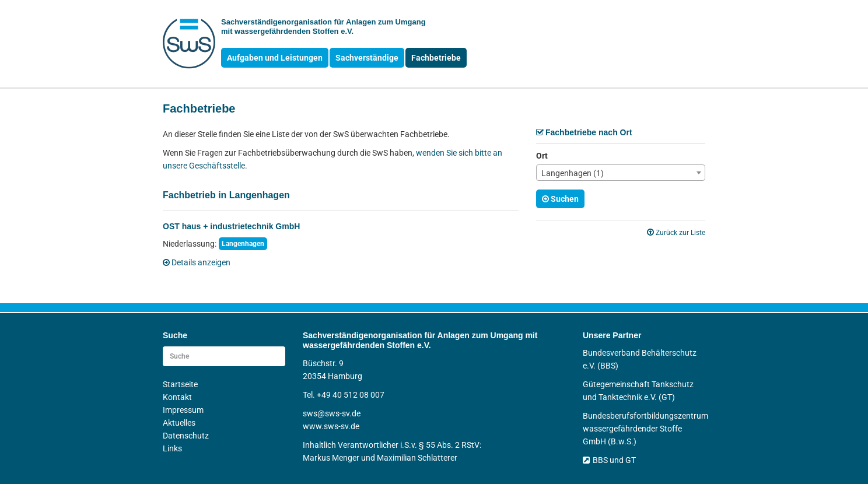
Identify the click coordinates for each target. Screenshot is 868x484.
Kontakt (177, 397)
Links (172, 448)
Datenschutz (186, 436)
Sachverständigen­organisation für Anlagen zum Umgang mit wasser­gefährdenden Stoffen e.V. (323, 27)
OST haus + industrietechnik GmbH (231, 226)
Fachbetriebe (436, 58)
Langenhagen (243, 244)
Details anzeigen (197, 262)
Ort (542, 156)
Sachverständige (367, 58)
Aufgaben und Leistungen (275, 58)
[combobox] (621, 173)
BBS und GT (609, 460)
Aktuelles (179, 423)
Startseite (180, 384)
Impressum (183, 410)
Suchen (560, 199)
